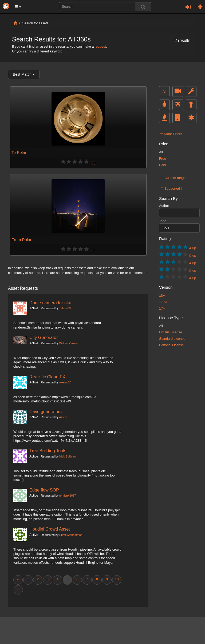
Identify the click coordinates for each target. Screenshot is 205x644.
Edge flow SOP (44, 490)
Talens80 (65, 308)
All (164, 92)
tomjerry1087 (68, 496)
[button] (18, 7)
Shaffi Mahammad (71, 535)
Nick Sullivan (67, 456)
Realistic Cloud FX (47, 377)
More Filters (171, 133)
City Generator (44, 337)
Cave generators (46, 411)
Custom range (173, 177)
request (100, 47)
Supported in (172, 188)
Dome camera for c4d (50, 303)
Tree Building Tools (48, 451)
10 (117, 579)
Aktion (63, 417)
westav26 (65, 382)
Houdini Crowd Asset (50, 529)
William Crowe (68, 343)
